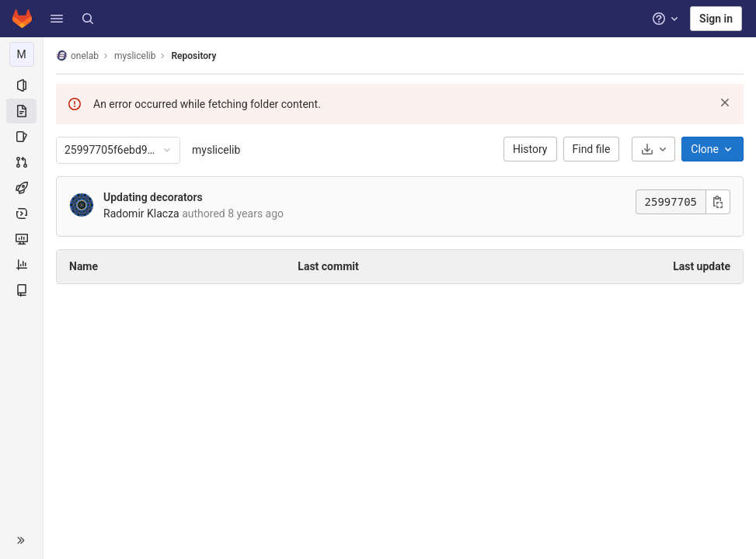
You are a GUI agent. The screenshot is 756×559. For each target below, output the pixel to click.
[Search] (88, 19)
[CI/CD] (21, 188)
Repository (193, 56)
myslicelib (216, 150)
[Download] (653, 149)
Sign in (716, 19)
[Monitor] (21, 239)
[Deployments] (21, 214)
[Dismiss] (725, 102)
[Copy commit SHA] (718, 202)
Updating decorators (153, 197)
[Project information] (21, 85)
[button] (57, 19)
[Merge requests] (21, 162)
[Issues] (21, 137)
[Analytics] (21, 265)
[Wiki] (21, 290)
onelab (77, 56)
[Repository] (21, 111)
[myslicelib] (22, 54)
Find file (592, 149)
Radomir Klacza (141, 214)
